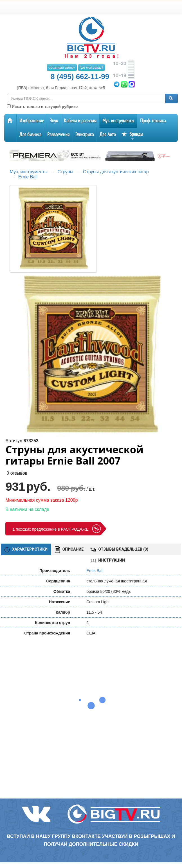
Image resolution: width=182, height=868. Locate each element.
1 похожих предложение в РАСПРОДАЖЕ (50, 529)
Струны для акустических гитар (116, 172)
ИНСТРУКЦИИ (108, 560)
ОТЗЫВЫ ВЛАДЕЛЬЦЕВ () (120, 549)
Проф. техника (153, 121)
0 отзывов (17, 473)
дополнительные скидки (103, 844)
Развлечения (58, 135)
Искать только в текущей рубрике (42, 107)
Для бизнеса (30, 135)
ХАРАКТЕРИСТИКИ (26, 549)
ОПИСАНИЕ (69, 550)
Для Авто (108, 135)
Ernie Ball (28, 177)
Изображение (32, 121)
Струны (65, 172)
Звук (54, 121)
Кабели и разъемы (80, 121)
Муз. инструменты (118, 121)
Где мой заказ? (91, 68)
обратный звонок (62, 68)
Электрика (85, 135)
